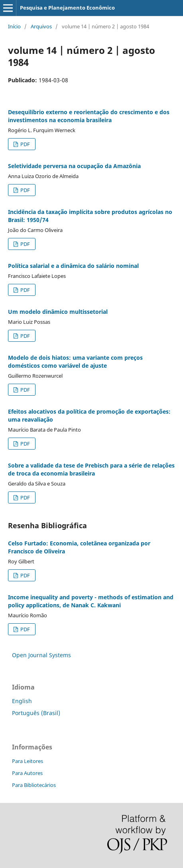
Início (14, 26)
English (22, 701)
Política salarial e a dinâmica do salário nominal (73, 266)
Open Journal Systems (41, 655)
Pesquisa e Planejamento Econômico (67, 8)
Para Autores (27, 773)
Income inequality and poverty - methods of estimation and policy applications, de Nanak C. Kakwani (91, 601)
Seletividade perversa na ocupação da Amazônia (74, 166)
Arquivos (41, 26)
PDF (25, 144)
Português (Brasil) (36, 713)
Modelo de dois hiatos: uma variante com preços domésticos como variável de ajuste (75, 362)
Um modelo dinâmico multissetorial (58, 312)
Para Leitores (28, 761)
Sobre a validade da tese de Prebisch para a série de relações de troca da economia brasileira (91, 469)
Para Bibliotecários (34, 785)
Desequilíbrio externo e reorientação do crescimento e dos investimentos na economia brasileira (89, 116)
